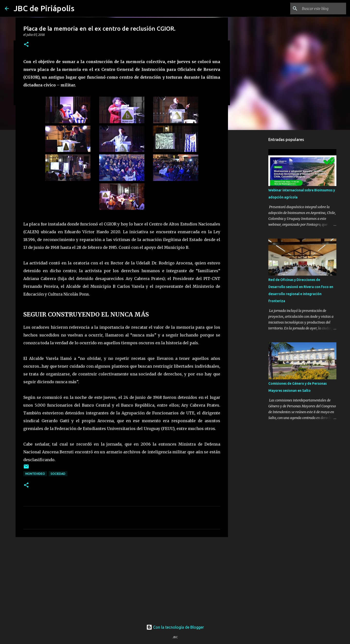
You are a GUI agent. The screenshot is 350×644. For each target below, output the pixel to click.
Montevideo (35, 474)
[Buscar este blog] (321, 9)
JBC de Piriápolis (44, 8)
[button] (26, 45)
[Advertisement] (122, 579)
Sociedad (58, 474)
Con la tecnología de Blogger (175, 627)
